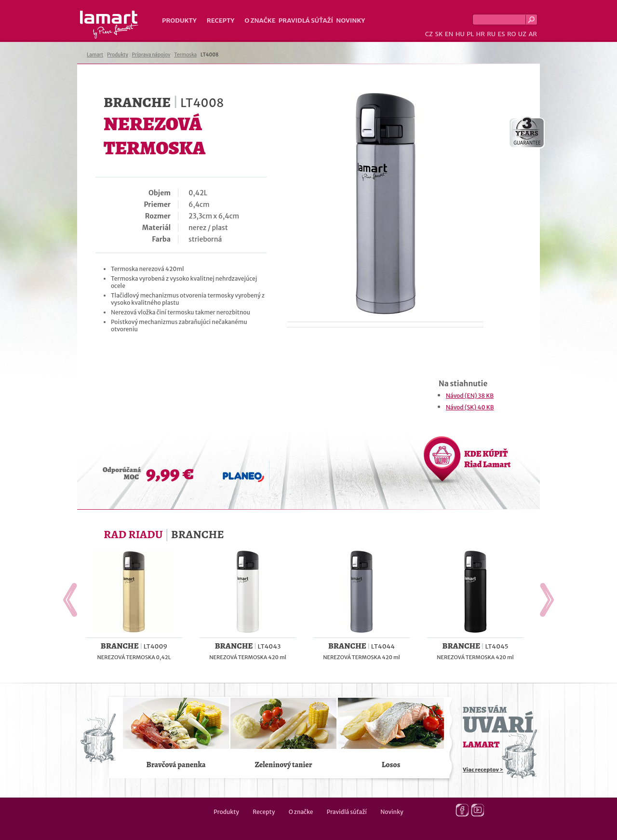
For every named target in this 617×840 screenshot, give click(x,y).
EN (449, 34)
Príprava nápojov (151, 55)
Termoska (185, 55)
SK (439, 34)
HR (480, 34)
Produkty (179, 20)
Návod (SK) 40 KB (470, 407)
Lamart (109, 25)
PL (470, 34)
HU (460, 34)
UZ (522, 34)
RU (491, 34)
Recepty (221, 20)
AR (533, 34)
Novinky (350, 20)
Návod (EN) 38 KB (470, 396)
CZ (429, 34)
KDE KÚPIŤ (487, 459)
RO (511, 34)
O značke (260, 20)
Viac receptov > (483, 770)
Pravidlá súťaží (306, 20)
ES (502, 34)
